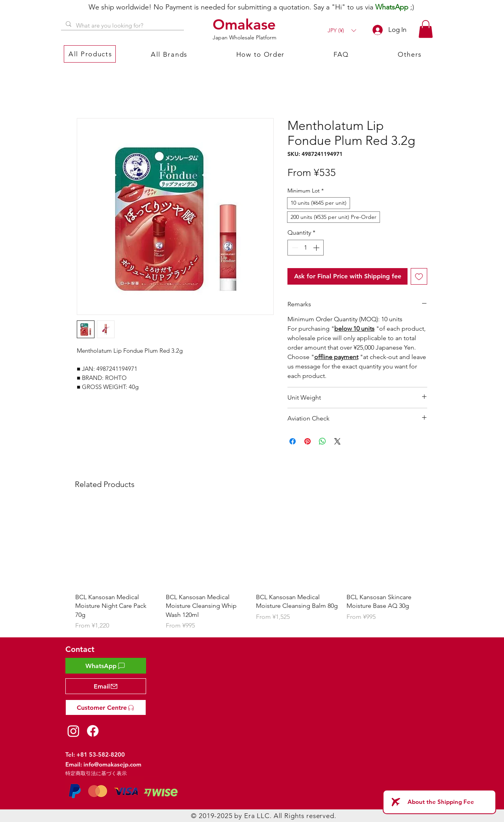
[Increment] (317, 248)
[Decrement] (294, 248)
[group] (252, 567)
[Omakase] (245, 24)
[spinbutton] (306, 248)
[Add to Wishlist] (419, 276)
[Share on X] (337, 441)
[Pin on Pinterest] (308, 441)
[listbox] (342, 31)
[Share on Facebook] (293, 441)
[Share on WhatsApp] (322, 441)
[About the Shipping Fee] (439, 802)
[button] (342, 31)
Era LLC (257, 816)
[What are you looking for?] (122, 25)
